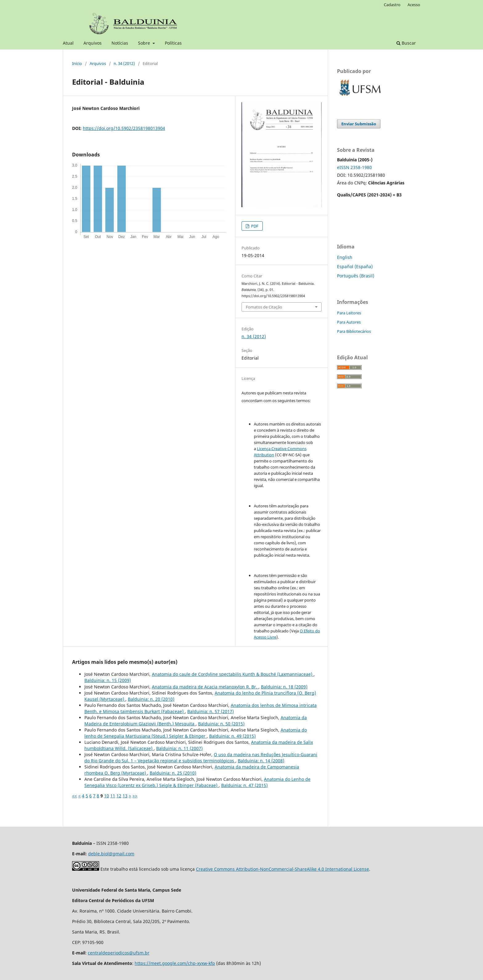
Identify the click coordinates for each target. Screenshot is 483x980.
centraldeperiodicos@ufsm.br (119, 953)
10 (107, 796)
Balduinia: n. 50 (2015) (221, 724)
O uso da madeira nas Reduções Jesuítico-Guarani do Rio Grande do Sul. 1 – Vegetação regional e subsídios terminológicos (201, 758)
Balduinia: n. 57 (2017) (211, 711)
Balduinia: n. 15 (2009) (108, 680)
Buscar (406, 43)
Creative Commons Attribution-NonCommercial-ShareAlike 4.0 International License (282, 869)
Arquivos (93, 43)
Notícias (120, 43)
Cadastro (392, 5)
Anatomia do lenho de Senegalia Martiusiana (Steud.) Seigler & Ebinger (196, 733)
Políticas (173, 43)
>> (135, 796)
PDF (254, 226)
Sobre (145, 43)
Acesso (414, 5)
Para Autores (349, 322)
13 (125, 796)
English (345, 257)
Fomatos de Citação (264, 307)
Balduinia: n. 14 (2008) (261, 761)
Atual (68, 43)
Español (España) (355, 266)
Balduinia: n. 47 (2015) (244, 785)
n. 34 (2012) (124, 63)
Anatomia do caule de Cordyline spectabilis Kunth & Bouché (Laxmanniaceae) (233, 674)
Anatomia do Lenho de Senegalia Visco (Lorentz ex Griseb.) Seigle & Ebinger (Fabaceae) (197, 782)
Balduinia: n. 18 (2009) (284, 687)
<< (75, 796)
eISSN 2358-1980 (354, 167)
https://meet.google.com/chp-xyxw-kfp (175, 963)
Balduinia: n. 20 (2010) (151, 699)
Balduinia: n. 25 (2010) (173, 773)
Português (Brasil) (356, 276)
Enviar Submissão (359, 124)
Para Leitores (349, 313)
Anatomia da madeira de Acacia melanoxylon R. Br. (205, 687)
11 (113, 796)
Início (77, 63)
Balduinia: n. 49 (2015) (232, 736)
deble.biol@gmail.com (111, 854)
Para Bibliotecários (354, 331)
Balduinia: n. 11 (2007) (179, 748)
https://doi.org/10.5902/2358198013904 (124, 128)
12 (119, 796)
